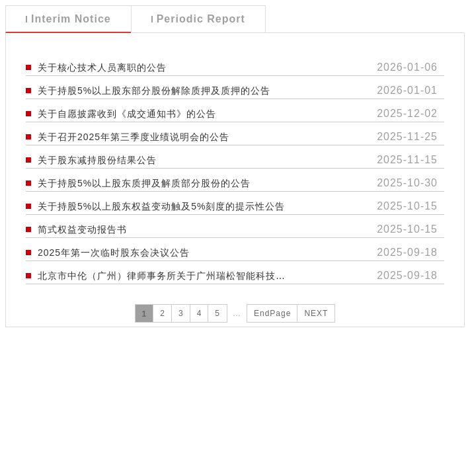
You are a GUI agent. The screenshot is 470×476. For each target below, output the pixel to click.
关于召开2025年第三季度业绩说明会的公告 (134, 137)
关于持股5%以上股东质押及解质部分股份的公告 (144, 183)
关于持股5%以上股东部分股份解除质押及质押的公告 (154, 91)
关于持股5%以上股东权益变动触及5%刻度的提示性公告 (161, 206)
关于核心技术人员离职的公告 (102, 67)
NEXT (316, 313)
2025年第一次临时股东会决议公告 (114, 253)
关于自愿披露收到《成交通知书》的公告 (127, 114)
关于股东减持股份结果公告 (97, 160)
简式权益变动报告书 (82, 229)
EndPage (272, 313)
